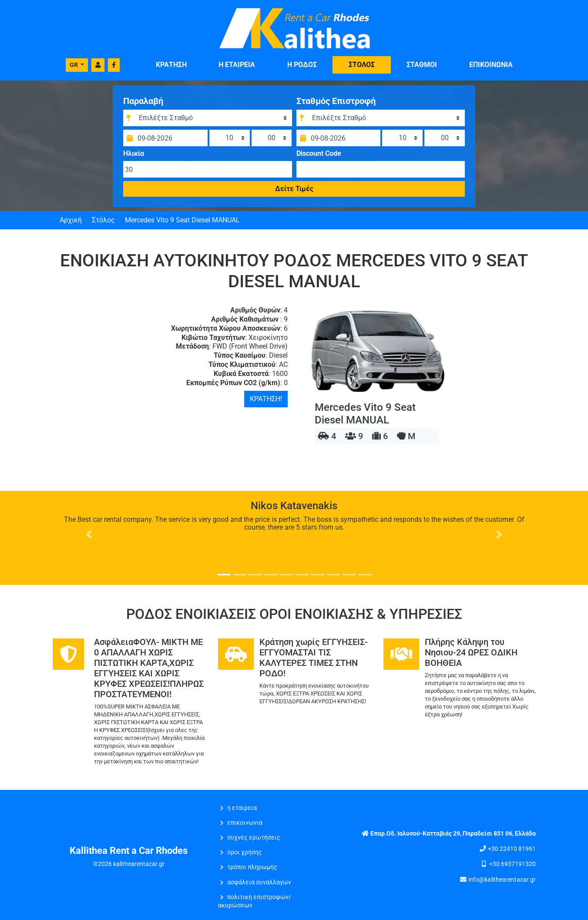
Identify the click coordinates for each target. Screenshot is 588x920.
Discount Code (319, 153)
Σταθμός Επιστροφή (336, 101)
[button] (89, 534)
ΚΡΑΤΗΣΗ (171, 65)
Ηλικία (138, 153)
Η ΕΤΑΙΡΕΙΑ (237, 65)
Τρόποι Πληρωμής (252, 867)
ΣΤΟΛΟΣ (362, 65)
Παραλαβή (148, 101)
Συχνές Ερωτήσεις (254, 838)
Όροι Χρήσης (245, 852)
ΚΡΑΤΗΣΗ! (266, 399)
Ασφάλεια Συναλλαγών (259, 882)
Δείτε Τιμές (294, 188)
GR (74, 65)
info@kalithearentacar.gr (502, 880)
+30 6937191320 (512, 864)
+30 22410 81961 (512, 849)
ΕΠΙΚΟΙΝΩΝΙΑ (491, 65)
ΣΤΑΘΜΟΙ (422, 65)
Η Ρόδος (302, 65)
